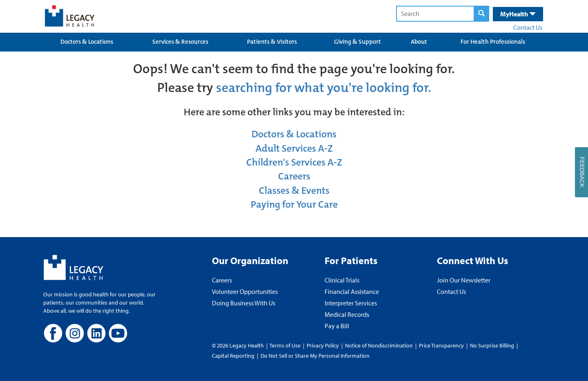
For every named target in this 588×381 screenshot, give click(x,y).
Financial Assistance (352, 291)
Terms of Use (286, 345)
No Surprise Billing (492, 345)
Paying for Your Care (294, 204)
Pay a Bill (337, 326)
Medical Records (347, 314)
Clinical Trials (342, 280)
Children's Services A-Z (294, 162)
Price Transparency (441, 345)
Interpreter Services (351, 303)
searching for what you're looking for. (324, 88)
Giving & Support (357, 42)
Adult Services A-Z (294, 148)
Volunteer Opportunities (245, 291)
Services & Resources (180, 42)
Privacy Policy (323, 345)
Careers (294, 176)
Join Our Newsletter (464, 280)
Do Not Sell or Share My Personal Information (315, 356)
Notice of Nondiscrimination (379, 345)
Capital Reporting (233, 356)
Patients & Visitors (272, 42)
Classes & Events (294, 190)
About (419, 42)
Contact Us (528, 27)
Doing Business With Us (244, 303)
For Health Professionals (493, 42)
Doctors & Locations (87, 42)
